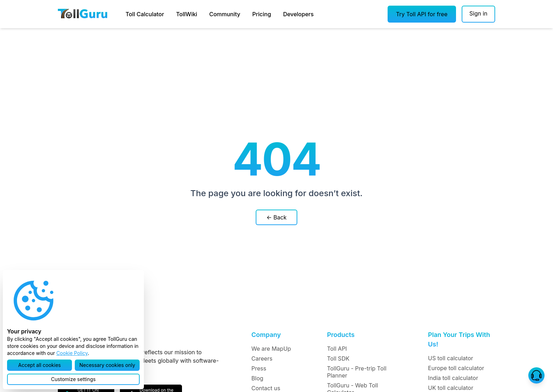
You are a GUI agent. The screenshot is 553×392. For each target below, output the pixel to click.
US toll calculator (451, 358)
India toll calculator (453, 378)
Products (341, 335)
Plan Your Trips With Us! (459, 339)
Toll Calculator (145, 14)
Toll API (337, 349)
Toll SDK (338, 358)
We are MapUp (271, 349)
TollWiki (187, 14)
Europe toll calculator (456, 368)
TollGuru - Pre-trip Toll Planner (357, 372)
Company (266, 335)
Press (259, 368)
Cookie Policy (72, 353)
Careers (262, 358)
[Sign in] (478, 14)
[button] (422, 14)
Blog (257, 378)
